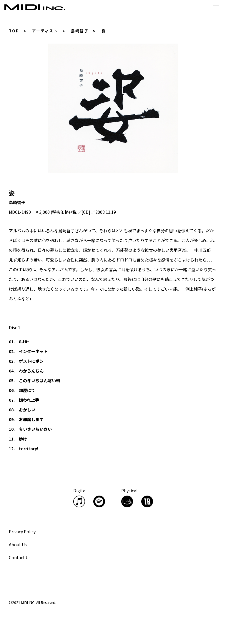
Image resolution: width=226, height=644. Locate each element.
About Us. (18, 544)
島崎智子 (80, 31)
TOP (14, 31)
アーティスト (45, 31)
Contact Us (20, 557)
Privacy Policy (22, 532)
